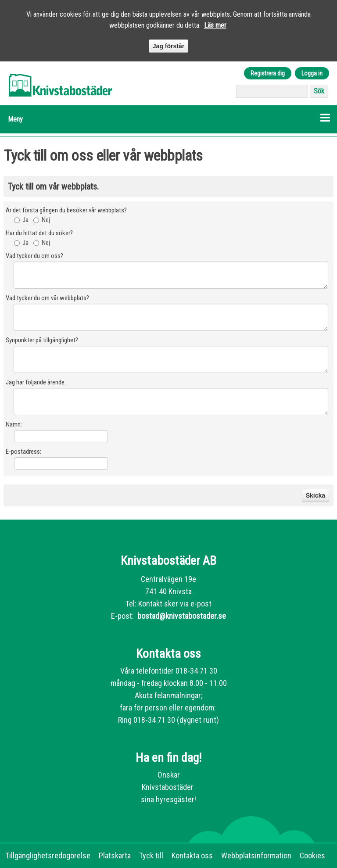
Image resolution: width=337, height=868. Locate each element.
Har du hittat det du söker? (39, 233)
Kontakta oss (192, 855)
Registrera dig (268, 73)
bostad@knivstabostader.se (181, 616)
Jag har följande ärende (35, 382)
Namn (13, 424)
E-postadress (23, 452)
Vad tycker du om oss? (34, 256)
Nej (46, 220)
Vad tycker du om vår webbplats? (47, 298)
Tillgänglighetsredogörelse (48, 855)
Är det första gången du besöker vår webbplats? (66, 210)
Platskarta (115, 855)
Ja (25, 220)
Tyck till (151, 855)
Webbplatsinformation (256, 855)
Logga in (312, 73)
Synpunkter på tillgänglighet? (42, 340)
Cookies (312, 855)
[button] (168, 119)
